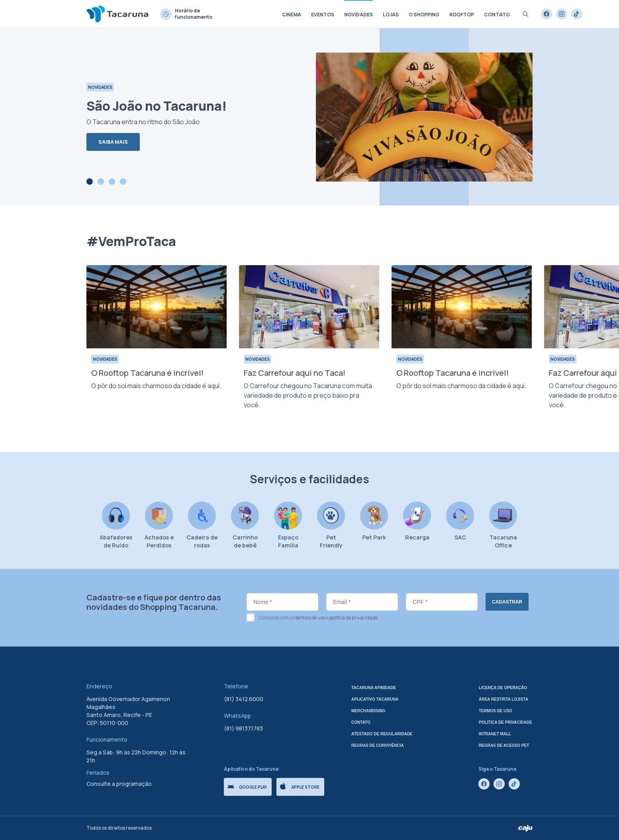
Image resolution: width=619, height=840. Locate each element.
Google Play (247, 787)
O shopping (424, 15)
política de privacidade (353, 618)
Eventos (323, 15)
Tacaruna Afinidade (374, 688)
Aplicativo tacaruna (375, 699)
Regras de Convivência (378, 745)
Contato (497, 15)
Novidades (358, 15)
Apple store (300, 786)
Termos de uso (496, 711)
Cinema (292, 15)
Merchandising (368, 711)
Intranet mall (495, 734)
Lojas (391, 15)
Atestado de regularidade (382, 734)
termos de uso (310, 618)
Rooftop (462, 15)
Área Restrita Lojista (503, 699)
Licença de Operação (503, 688)
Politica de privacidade (505, 722)
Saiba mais (113, 142)
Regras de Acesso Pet (504, 745)
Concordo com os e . (318, 618)
